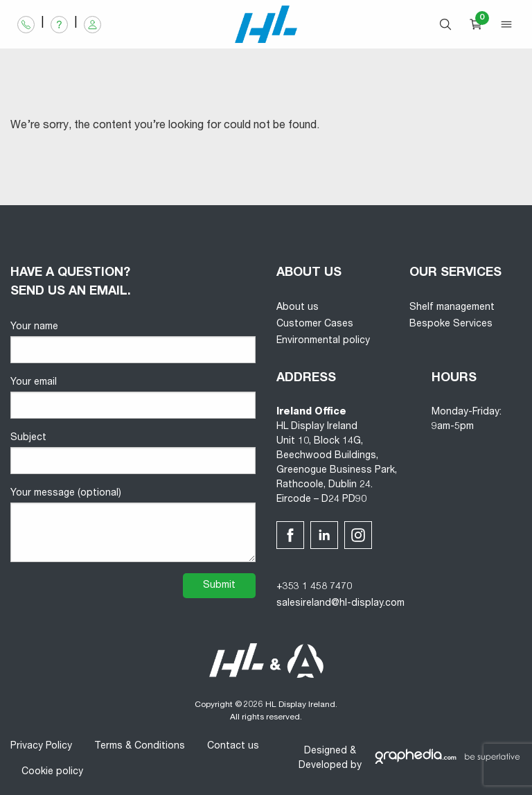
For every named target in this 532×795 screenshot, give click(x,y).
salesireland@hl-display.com (340, 604)
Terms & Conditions (140, 746)
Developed (323, 766)
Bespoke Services (451, 324)
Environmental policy (323, 341)
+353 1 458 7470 (314, 587)
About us (298, 308)
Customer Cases (315, 324)
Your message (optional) (133, 525)
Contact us (233, 746)
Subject (133, 454)
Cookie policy (52, 772)
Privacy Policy (41, 746)
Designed (326, 751)
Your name (133, 343)
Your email (133, 398)
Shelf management (452, 308)
